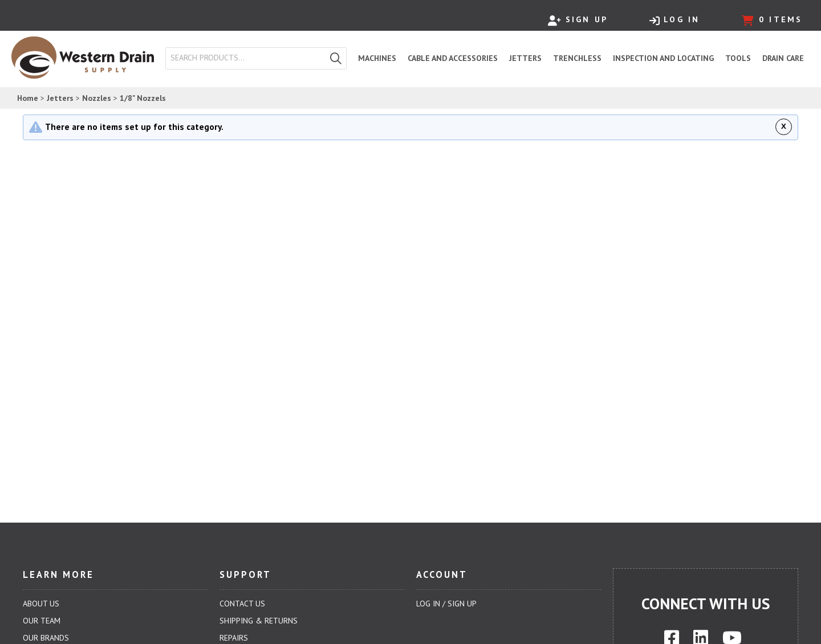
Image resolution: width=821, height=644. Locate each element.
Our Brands (46, 638)
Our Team (42, 621)
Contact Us (242, 604)
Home (28, 98)
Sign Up (578, 20)
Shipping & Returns (259, 621)
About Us (41, 604)
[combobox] (246, 58)
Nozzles (97, 98)
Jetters (60, 98)
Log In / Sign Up (446, 604)
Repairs (234, 638)
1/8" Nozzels (143, 98)
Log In (674, 20)
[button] (336, 58)
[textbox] (248, 58)
